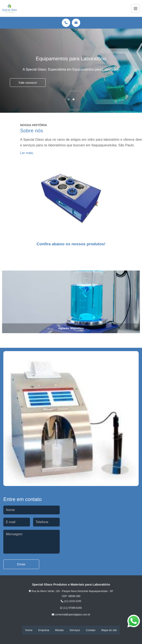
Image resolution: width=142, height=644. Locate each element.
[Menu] (136, 8)
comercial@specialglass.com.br (71, 615)
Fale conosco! (28, 83)
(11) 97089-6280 (71, 608)
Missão (59, 630)
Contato (91, 630)
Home (29, 630)
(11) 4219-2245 (71, 601)
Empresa (44, 630)
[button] (68, 99)
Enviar (21, 564)
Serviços (75, 630)
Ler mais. (27, 153)
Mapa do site (109, 630)
